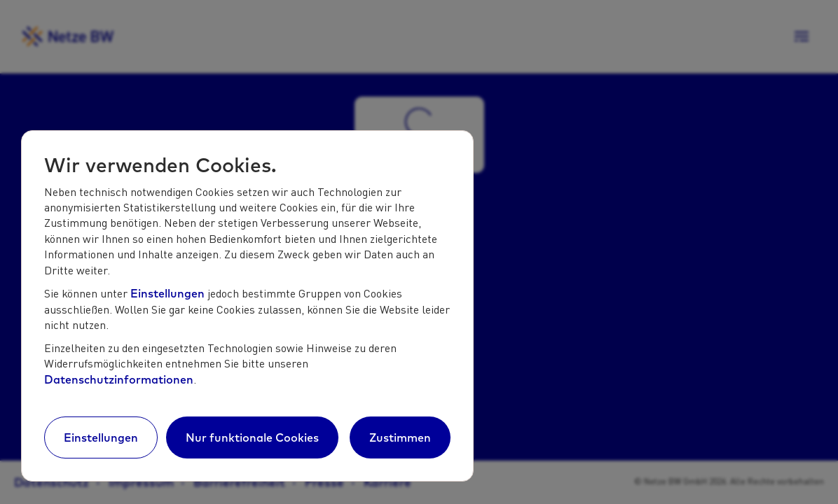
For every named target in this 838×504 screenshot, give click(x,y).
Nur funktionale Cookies (252, 437)
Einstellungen (167, 293)
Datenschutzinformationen (119, 379)
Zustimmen (400, 437)
